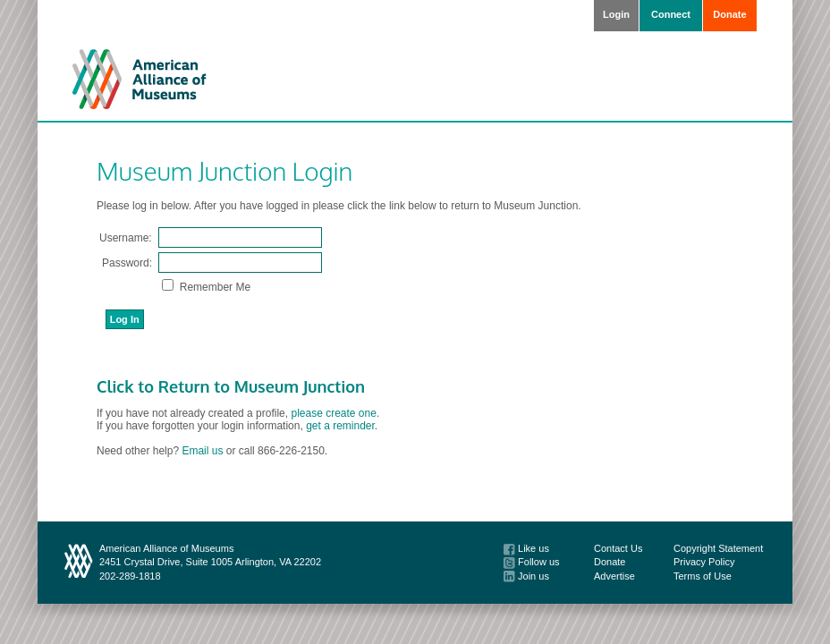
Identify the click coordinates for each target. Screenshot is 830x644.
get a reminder (340, 426)
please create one (333, 413)
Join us (526, 576)
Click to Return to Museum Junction (231, 386)
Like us (526, 548)
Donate (729, 14)
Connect (671, 14)
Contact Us (618, 548)
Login (616, 14)
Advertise (614, 576)
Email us (202, 451)
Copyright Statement (718, 548)
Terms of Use (703, 576)
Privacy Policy (704, 562)
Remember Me (213, 287)
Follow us (532, 562)
